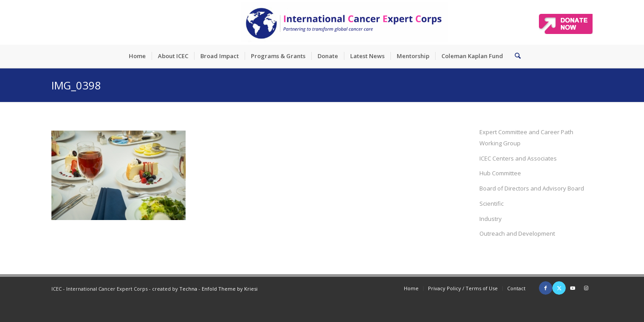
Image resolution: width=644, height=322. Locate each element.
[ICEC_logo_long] (344, 22)
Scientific (491, 203)
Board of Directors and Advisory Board (532, 188)
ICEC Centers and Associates (518, 158)
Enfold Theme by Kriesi (230, 289)
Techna (188, 289)
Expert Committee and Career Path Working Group (526, 138)
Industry (491, 219)
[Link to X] (559, 288)
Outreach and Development (517, 233)
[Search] (515, 56)
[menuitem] (137, 56)
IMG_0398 (76, 85)
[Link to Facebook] (546, 288)
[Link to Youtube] (572, 288)
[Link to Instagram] (586, 288)
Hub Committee (500, 173)
